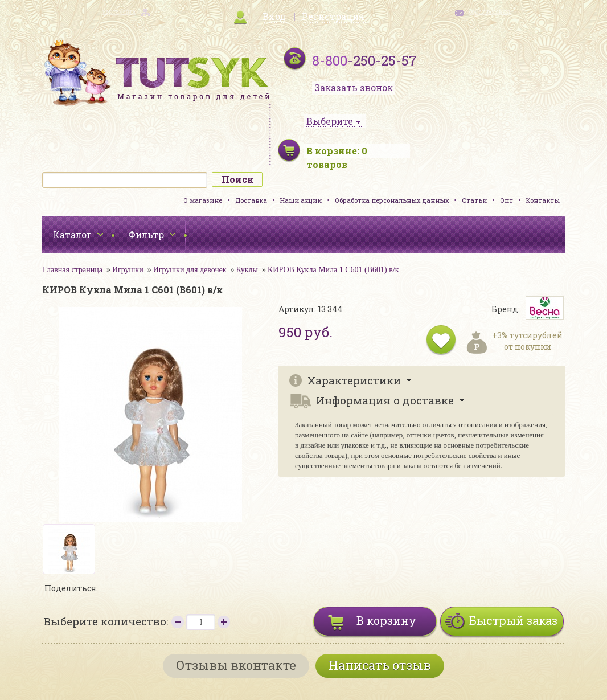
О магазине (203, 200)
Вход (274, 16)
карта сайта (119, 12)
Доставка (251, 200)
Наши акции (301, 200)
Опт (506, 200)
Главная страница (73, 270)
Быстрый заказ (513, 620)
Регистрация (333, 16)
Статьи (474, 200)
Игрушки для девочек (190, 270)
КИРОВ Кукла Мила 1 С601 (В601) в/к (333, 270)
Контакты (543, 200)
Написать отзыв (380, 665)
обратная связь (490, 12)
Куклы (247, 270)
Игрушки (128, 270)
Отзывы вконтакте (236, 665)
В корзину (386, 620)
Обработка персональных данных (392, 200)
